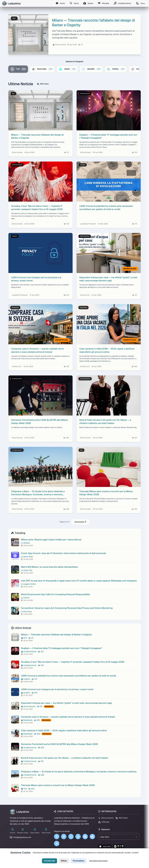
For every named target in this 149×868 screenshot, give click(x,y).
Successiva (80, 522)
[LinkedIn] (85, 837)
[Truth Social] (57, 843)
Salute (88, 3)
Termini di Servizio (77, 857)
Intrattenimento (122, 3)
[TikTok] (78, 837)
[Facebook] (57, 837)
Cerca (74, 3)
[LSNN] (92, 837)
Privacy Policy (62, 857)
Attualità (103, 3)
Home (60, 3)
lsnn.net (105, 846)
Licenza (89, 857)
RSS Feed (43, 84)
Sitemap (104, 822)
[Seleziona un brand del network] (119, 837)
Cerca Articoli (106, 818)
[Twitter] (71, 837)
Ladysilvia (20, 812)
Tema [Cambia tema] (140, 3)
